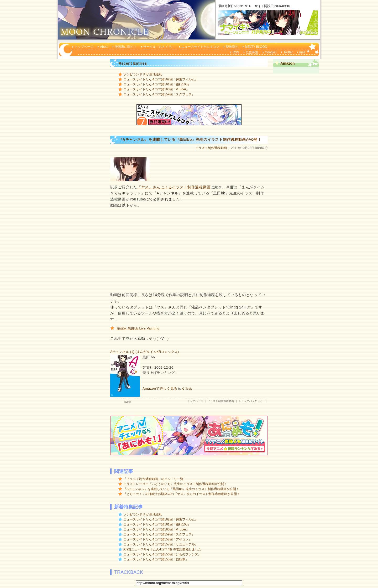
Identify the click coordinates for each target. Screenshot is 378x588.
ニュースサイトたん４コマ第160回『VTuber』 (156, 89)
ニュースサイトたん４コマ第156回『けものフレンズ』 (162, 554)
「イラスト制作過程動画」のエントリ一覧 (153, 479)
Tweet (127, 402)
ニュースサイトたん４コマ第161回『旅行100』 (157, 84)
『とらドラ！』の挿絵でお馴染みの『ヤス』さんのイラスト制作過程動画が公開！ (182, 494)
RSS (236, 52)
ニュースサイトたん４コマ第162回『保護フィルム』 (161, 79)
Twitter (288, 52)
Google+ (271, 52)
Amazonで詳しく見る (160, 388)
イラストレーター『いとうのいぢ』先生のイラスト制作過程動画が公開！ (175, 484)
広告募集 (252, 52)
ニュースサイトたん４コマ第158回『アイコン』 (157, 539)
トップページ (84, 47)
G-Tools (187, 389)
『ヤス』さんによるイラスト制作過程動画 (174, 187)
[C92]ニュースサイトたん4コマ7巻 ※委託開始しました (162, 549)
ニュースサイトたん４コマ (200, 47)
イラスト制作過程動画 (211, 148)
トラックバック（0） (251, 401)
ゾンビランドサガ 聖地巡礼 (143, 74)
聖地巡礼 (232, 47)
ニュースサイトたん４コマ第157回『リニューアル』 (161, 544)
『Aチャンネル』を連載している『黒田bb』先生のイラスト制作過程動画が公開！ (181, 489)
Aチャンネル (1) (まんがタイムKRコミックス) (145, 352)
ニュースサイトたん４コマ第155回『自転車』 (156, 559)
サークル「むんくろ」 (159, 47)
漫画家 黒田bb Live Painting (138, 328)
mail (302, 52)
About (104, 47)
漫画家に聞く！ (126, 47)
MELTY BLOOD (256, 47)
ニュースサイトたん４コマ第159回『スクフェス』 (159, 94)
